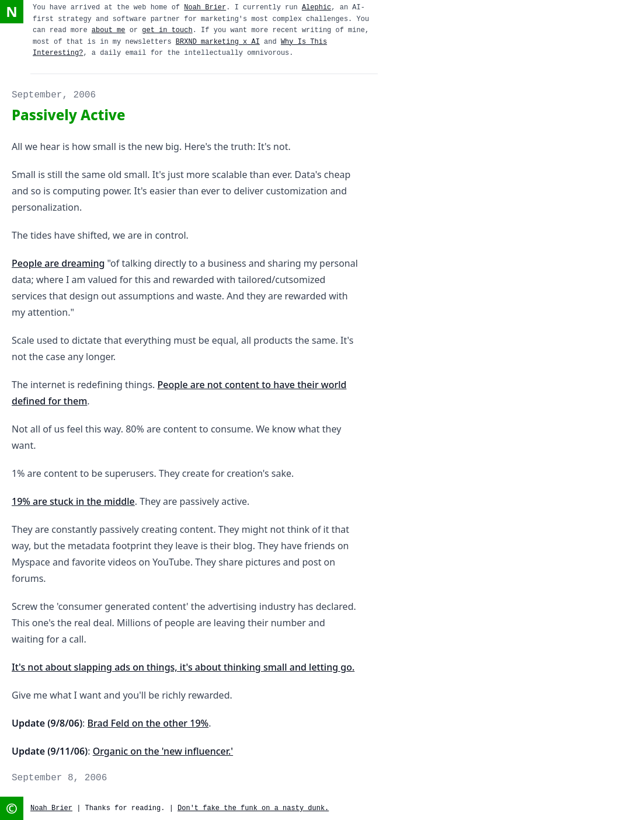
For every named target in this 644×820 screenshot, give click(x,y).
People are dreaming (58, 263)
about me (109, 30)
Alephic (316, 8)
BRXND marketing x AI (218, 42)
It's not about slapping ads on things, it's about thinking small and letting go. (183, 667)
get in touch (167, 30)
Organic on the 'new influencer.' (163, 751)
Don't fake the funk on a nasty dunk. (253, 808)
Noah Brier (205, 8)
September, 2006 (54, 95)
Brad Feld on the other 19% (148, 723)
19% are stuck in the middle (73, 501)
